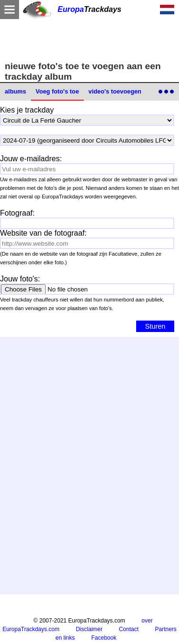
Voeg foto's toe (57, 91)
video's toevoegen (115, 91)
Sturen (155, 326)
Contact (129, 629)
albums (15, 91)
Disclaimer (89, 629)
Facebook (104, 638)
